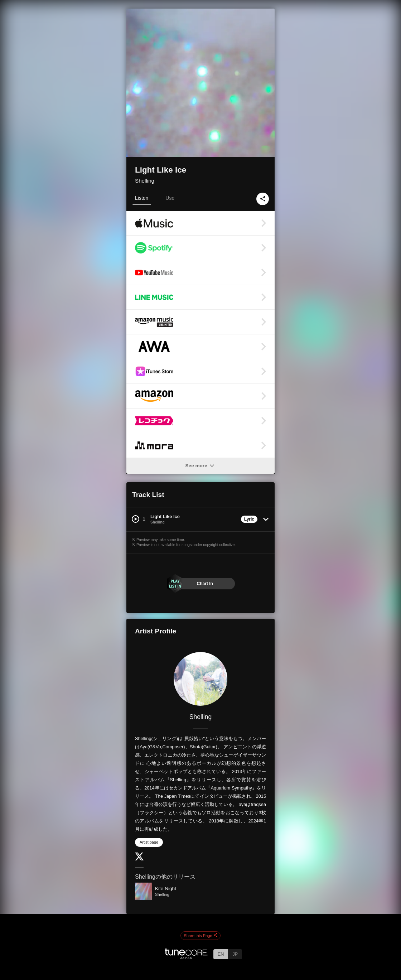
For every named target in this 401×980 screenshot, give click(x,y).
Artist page (149, 842)
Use (170, 198)
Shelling (145, 181)
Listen (142, 198)
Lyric (249, 519)
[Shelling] (200, 679)
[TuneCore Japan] (186, 957)
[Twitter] (139, 859)
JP (235, 954)
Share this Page (200, 936)
